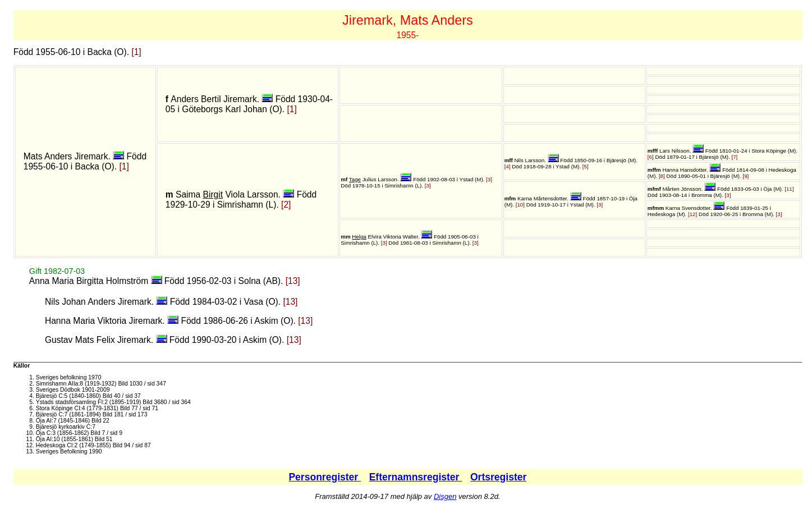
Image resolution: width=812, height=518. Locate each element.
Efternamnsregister (416, 477)
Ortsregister (498, 477)
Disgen (445, 496)
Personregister (325, 477)
